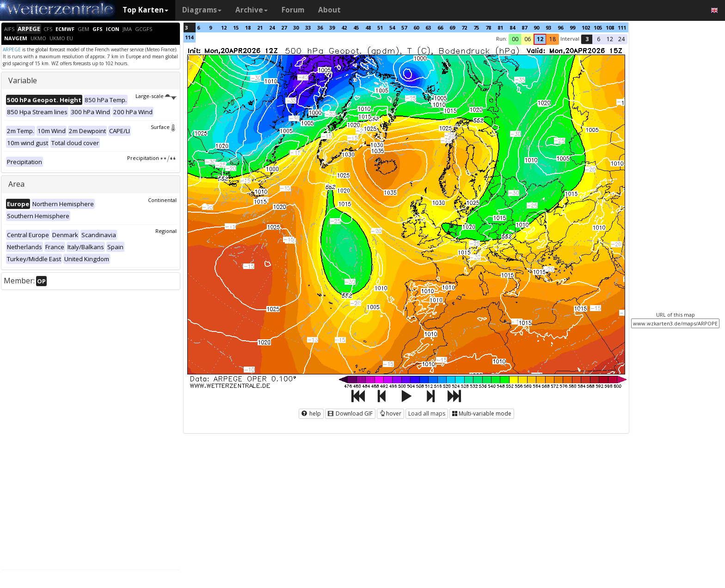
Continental (162, 200)
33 (308, 28)
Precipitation (152, 158)
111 (622, 28)
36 (320, 28)
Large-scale (156, 96)
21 (260, 28)
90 (536, 28)
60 (416, 28)
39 (332, 28)
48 (368, 28)
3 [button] (587, 39)
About (329, 10)
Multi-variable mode (482, 413)
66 (440, 28)
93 (548, 28)
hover (390, 413)
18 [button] (553, 39)
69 (452, 28)
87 (524, 28)
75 (476, 28)
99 (572, 28)
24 (272, 28)
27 (284, 28)
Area (16, 184)
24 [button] (621, 39)
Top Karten (145, 10)
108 (610, 28)
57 (404, 28)
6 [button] (599, 39)
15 (236, 28)
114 (189, 37)
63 (428, 28)
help (311, 413)
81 (500, 28)
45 (356, 28)
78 (488, 28)
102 (586, 28)
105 (598, 28)
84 (512, 28)
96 (560, 28)
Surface (164, 127)
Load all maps (427, 413)
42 (344, 28)
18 (248, 28)
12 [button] (540, 39)
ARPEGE (12, 49)
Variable (23, 80)
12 (224, 28)
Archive (252, 10)
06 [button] (528, 39)
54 (392, 28)
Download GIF (350, 413)
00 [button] (515, 39)
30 (296, 28)
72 (464, 28)
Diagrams (202, 10)
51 (380, 28)
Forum (293, 10)
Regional (166, 231)
